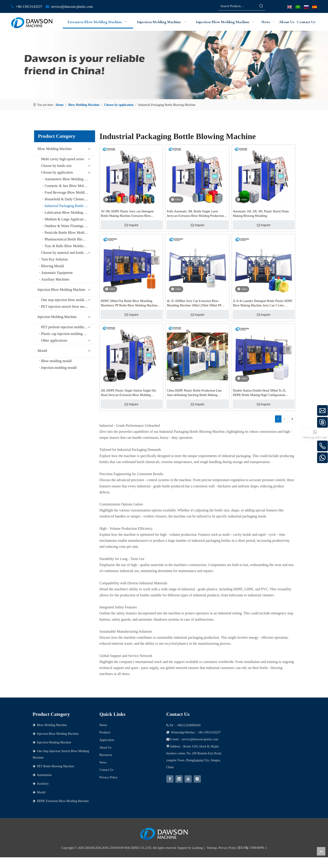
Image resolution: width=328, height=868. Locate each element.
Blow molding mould (56, 361)
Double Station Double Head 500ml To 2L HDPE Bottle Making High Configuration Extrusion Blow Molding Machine (259, 393)
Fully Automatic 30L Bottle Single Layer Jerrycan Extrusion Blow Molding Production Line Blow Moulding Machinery (195, 214)
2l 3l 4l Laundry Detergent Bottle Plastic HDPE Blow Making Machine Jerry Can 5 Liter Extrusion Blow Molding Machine (263, 304)
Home (103, 725)
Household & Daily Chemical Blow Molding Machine (70, 199)
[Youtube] (188, 779)
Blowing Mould (53, 266)
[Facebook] (170, 779)
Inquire (131, 225)
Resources (106, 755)
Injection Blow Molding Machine (62, 290)
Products (105, 732)
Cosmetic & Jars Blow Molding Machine (70, 186)
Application (107, 740)
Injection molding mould (59, 368)
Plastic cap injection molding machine (68, 334)
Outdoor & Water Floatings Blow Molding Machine (70, 226)
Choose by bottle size (56, 166)
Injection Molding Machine (57, 317)
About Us (106, 748)
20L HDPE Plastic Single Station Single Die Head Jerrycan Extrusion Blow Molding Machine (128, 393)
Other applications (54, 340)
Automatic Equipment (57, 273)
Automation (42, 775)
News (103, 762)
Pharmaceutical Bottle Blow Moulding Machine (70, 239)
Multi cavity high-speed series (63, 159)
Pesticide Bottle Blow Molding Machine (70, 233)
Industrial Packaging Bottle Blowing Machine (70, 206)
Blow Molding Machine (55, 149)
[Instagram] (197, 779)
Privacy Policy (109, 777)
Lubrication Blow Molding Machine (70, 212)
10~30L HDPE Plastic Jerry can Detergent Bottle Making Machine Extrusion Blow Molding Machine (127, 214)
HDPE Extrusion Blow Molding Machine (61, 801)
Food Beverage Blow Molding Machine (70, 192)
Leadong (197, 848)
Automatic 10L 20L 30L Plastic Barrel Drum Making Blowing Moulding (261, 214)
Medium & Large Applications (67, 219)
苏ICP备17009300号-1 (252, 848)
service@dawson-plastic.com (72, 7)
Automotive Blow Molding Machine (70, 179)
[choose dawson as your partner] (164, 65)
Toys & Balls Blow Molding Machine (70, 246)
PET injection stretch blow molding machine (68, 307)
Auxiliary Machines (55, 279)
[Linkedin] (179, 779)
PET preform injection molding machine (68, 327)
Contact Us (107, 770)
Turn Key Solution (54, 259)
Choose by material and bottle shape (67, 253)
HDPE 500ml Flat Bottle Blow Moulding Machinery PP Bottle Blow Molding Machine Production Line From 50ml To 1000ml (129, 304)
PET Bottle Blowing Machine (53, 766)
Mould (42, 351)
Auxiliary (41, 784)
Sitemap (212, 848)
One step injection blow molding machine (68, 300)
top (321, 851)
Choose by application (57, 172)
